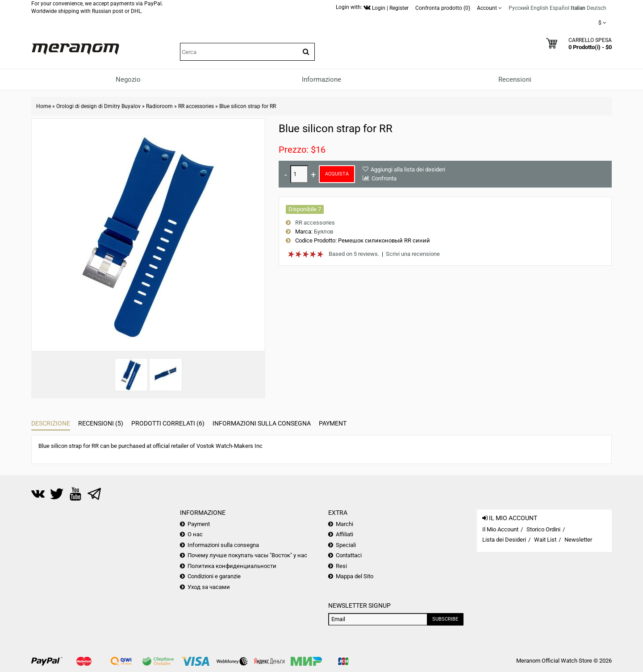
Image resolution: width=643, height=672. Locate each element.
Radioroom (159, 106)
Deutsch (597, 8)
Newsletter (578, 540)
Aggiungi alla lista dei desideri (408, 169)
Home (44, 106)
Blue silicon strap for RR (248, 106)
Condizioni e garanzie (214, 576)
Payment (333, 423)
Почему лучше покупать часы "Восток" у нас (247, 555)
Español (559, 8)
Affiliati (344, 534)
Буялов (324, 232)
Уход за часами (209, 587)
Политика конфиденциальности (232, 566)
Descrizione (51, 423)
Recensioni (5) (101, 423)
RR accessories (196, 106)
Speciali (346, 545)
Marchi (344, 524)
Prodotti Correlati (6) (168, 423)
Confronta (384, 178)
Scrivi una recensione (413, 254)
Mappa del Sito (355, 576)
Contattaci (349, 555)
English (539, 8)
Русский (519, 8)
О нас (195, 534)
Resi (341, 566)
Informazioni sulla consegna (262, 423)
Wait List (545, 540)
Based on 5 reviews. (354, 254)
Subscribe (445, 619)
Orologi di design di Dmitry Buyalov (98, 106)
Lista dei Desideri (504, 540)
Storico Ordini (543, 529)
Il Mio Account (500, 529)
